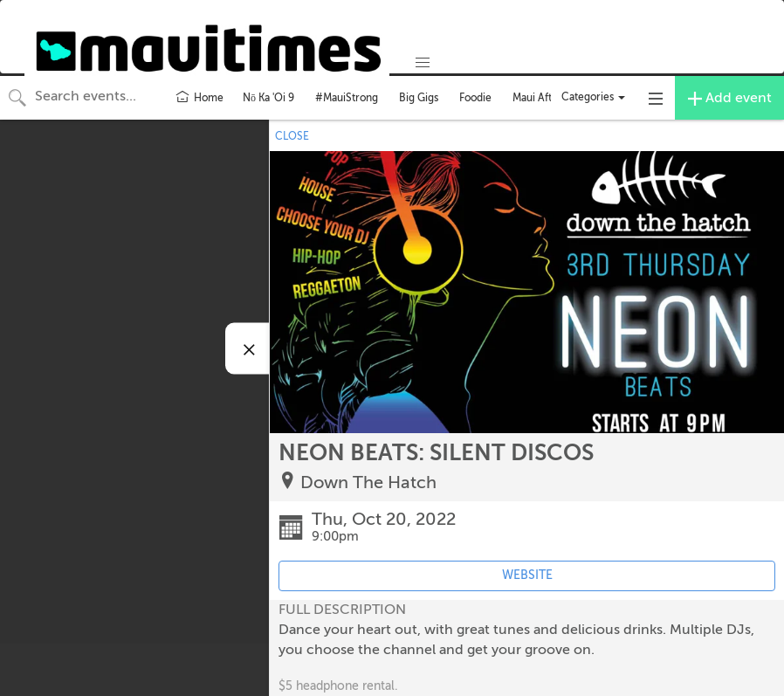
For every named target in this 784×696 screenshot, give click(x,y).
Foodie (475, 98)
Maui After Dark (550, 98)
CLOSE (292, 136)
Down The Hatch (368, 482)
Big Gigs (419, 98)
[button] (423, 63)
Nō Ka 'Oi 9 (268, 98)
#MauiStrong (347, 98)
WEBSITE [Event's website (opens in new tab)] (527, 575)
